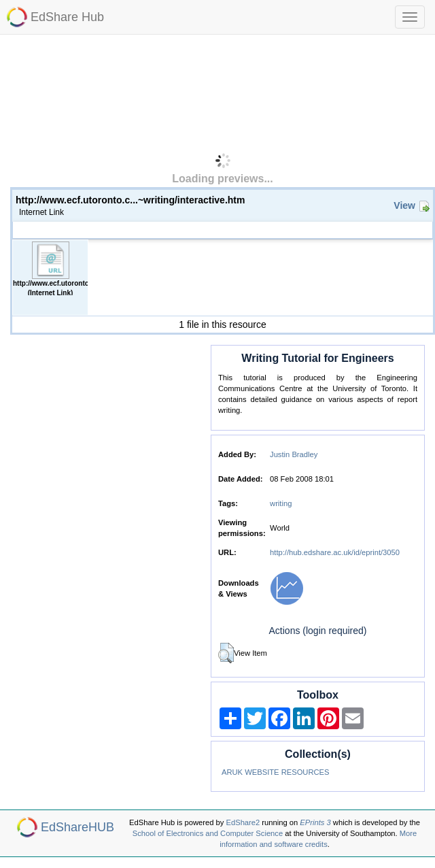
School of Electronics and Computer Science (208, 833)
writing (281, 503)
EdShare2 (243, 822)
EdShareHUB (77, 827)
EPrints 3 (315, 822)
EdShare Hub (67, 17)
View (404, 205)
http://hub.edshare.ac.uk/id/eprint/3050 (335, 552)
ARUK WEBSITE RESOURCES (276, 772)
